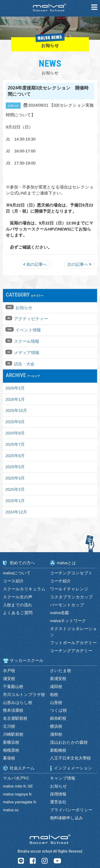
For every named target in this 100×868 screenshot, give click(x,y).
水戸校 (9, 671)
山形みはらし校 (18, 702)
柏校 (54, 694)
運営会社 (58, 802)
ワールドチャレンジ (69, 589)
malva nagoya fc (18, 794)
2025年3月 (15, 478)
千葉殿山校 (13, 687)
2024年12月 (16, 512)
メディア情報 (27, 353)
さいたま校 (61, 671)
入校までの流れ (18, 605)
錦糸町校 (58, 718)
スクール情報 (27, 341)
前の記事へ (35, 264)
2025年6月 (15, 456)
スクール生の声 (18, 597)
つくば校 (58, 710)
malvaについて (17, 573)
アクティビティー (31, 319)
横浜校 (56, 726)
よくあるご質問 (18, 613)
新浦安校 (58, 679)
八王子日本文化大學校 (70, 758)
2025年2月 (15, 489)
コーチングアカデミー (71, 651)
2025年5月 (15, 467)
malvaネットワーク (68, 621)
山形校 (56, 702)
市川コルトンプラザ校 (24, 694)
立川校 (9, 726)
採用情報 (58, 794)
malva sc (11, 810)
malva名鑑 (59, 613)
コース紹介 (13, 581)
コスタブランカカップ (71, 597)
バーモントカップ (67, 605)
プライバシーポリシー (71, 810)
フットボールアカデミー (73, 643)
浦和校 (56, 734)
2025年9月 (15, 422)
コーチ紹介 (60, 581)
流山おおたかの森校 (69, 742)
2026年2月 (15, 388)
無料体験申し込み (67, 818)
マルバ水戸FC (16, 778)
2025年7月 (15, 444)
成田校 (56, 687)
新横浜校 (11, 742)
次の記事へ (79, 264)
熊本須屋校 (13, 710)
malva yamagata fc (20, 802)
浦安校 (9, 679)
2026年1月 (15, 399)
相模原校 (11, 750)
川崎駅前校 (13, 734)
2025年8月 (15, 433)
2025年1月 (15, 501)
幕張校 (9, 758)
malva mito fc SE (18, 786)
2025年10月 (16, 410)
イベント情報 (28, 330)
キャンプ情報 (63, 778)
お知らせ (24, 308)
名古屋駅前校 (15, 718)
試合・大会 (24, 364)
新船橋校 (58, 750)
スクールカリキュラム (24, 589)
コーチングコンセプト (71, 573)
